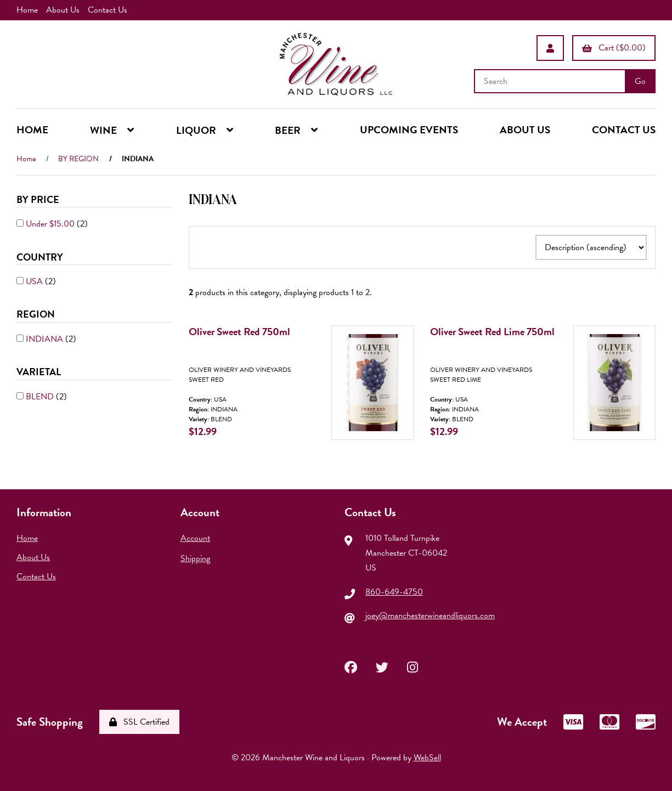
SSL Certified (139, 722)
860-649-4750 (394, 592)
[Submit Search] (640, 81)
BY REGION (78, 159)
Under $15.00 (51, 224)
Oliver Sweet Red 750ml (239, 332)
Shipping (195, 558)
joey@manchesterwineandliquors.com (430, 615)
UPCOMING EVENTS (409, 130)
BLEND (41, 397)
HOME (32, 130)
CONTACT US (624, 130)
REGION (37, 314)
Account (195, 538)
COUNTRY (41, 257)
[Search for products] (551, 81)
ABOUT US (525, 130)
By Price (39, 199)
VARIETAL (40, 372)
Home (27, 10)
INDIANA (46, 339)
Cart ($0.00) (614, 48)
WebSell (427, 758)
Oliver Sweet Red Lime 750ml (492, 332)
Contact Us (108, 10)
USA (35, 281)
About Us (63, 10)
